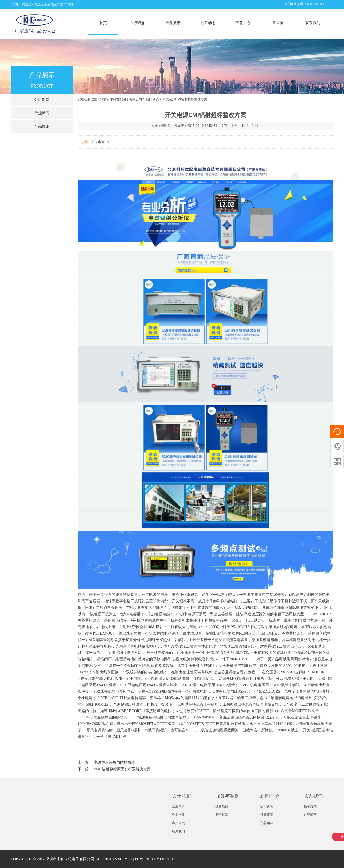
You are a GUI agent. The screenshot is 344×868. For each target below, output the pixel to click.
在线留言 (310, 815)
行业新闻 (42, 113)
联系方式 (310, 806)
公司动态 (208, 23)
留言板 (278, 23)
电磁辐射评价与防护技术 (114, 762)
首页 (103, 23)
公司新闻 (42, 100)
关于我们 (138, 23)
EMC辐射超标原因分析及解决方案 (122, 769)
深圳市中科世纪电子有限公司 (121, 99)
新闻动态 (152, 99)
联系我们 (313, 23)
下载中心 (243, 23)
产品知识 (42, 127)
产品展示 (173, 23)
